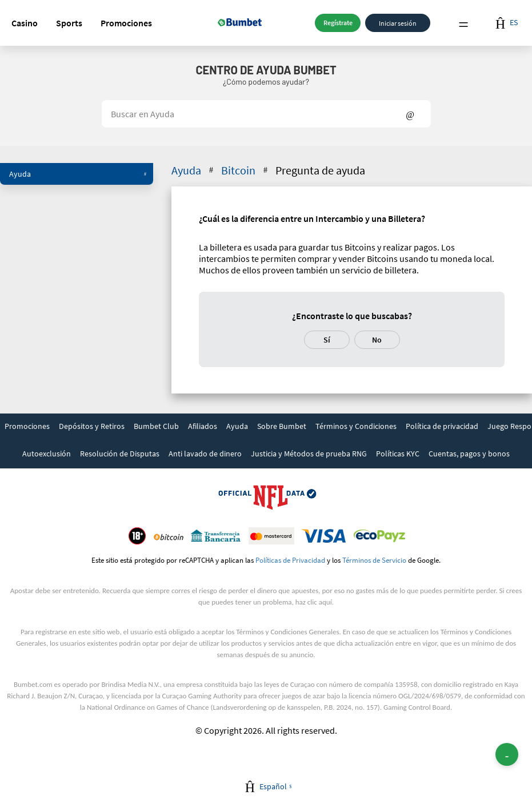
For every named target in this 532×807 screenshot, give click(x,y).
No (377, 340)
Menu (463, 23)
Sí (327, 340)
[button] (25, 23)
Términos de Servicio (374, 560)
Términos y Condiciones (356, 426)
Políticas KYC (398, 454)
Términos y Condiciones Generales (287, 632)
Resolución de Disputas (120, 454)
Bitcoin (245, 170)
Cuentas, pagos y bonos (469, 454)
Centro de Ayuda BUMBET (266, 70)
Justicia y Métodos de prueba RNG (309, 454)
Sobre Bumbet (282, 426)
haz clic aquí (314, 602)
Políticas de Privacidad (290, 560)
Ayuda (78, 174)
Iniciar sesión (398, 23)
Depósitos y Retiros (92, 426)
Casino (25, 23)
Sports (69, 23)
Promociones (126, 23)
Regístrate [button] (338, 23)
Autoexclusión (47, 454)
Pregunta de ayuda (320, 170)
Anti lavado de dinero (205, 454)
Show (410, 114)
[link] (27, 427)
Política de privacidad (442, 426)
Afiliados (203, 426)
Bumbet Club (156, 426)
